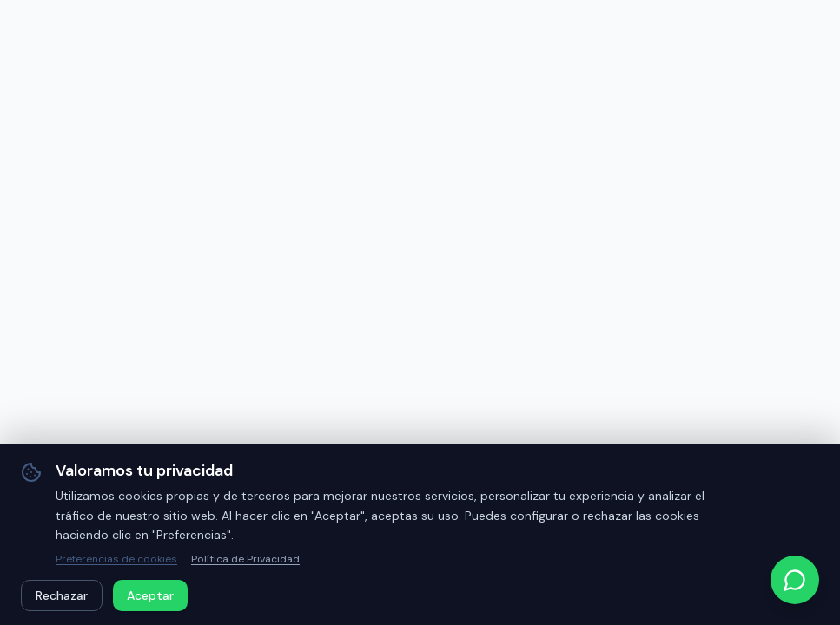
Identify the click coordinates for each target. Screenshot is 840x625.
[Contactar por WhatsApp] (795, 580)
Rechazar (62, 595)
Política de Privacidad (245, 559)
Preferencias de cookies (116, 559)
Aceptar (150, 595)
